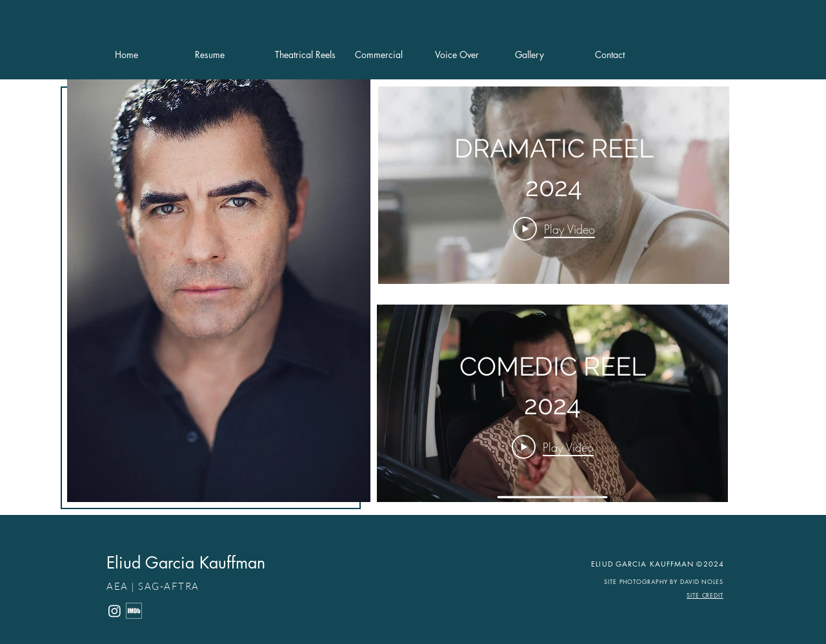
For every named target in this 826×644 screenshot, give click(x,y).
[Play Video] (554, 228)
